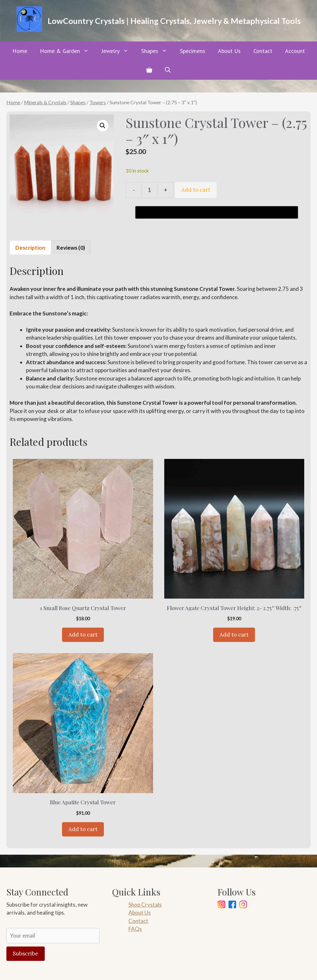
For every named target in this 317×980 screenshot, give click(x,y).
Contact (263, 51)
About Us (229, 51)
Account (295, 51)
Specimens (193, 51)
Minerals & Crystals (45, 102)
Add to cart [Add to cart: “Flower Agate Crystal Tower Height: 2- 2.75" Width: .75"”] (234, 635)
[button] (168, 70)
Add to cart (196, 190)
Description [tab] (30, 248)
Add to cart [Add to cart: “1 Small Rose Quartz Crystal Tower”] (83, 635)
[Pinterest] (243, 906)
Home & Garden (68, 51)
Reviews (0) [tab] (71, 248)
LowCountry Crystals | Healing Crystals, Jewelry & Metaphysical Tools (174, 21)
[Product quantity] (150, 190)
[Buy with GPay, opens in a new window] (217, 212)
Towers (98, 102)
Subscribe (26, 954)
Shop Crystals (145, 905)
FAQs (135, 929)
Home (20, 51)
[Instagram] (221, 906)
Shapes (157, 51)
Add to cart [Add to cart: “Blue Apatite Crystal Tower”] (83, 829)
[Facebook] (232, 906)
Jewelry (118, 51)
